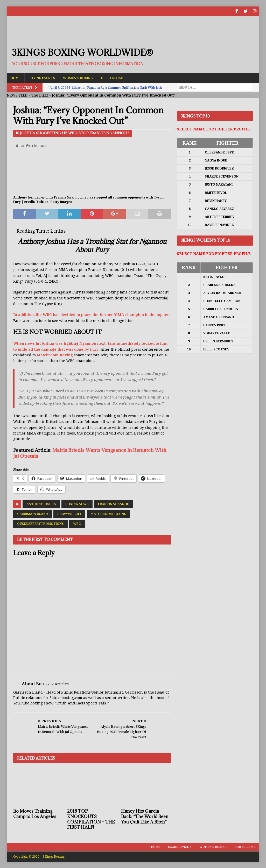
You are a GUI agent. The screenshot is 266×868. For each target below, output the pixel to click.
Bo (22, 145)
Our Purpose (112, 78)
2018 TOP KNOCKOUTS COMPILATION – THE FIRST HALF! (91, 819)
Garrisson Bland (33, 513)
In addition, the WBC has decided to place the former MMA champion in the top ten (91, 314)
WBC (77, 523)
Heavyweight (69, 513)
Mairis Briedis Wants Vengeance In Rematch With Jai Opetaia (90, 453)
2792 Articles (57, 683)
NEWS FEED (17, 95)
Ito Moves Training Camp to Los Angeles (35, 813)
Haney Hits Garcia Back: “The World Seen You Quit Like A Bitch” (145, 816)
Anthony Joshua (41, 504)
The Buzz (40, 95)
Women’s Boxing (78, 78)
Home (16, 78)
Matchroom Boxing (55, 355)
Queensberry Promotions (40, 523)
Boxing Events (42, 78)
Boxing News (77, 504)
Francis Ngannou (114, 504)
